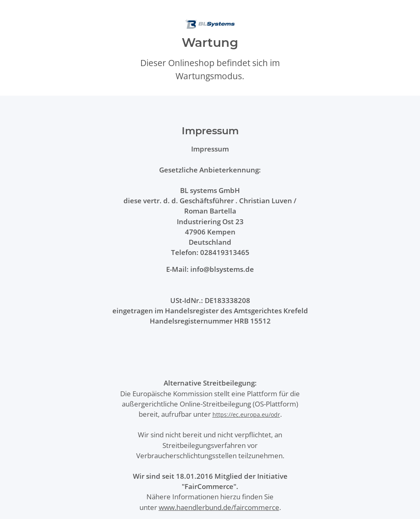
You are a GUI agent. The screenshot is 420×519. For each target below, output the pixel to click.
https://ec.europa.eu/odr (246, 415)
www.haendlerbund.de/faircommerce (219, 507)
